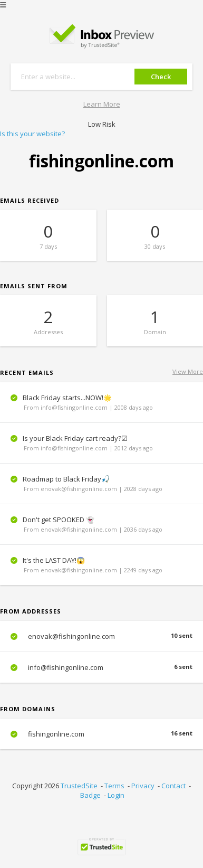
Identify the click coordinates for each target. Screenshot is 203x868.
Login (116, 795)
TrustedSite (79, 786)
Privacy (143, 786)
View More (188, 371)
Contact (173, 786)
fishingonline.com (101, 734)
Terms (114, 786)
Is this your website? (32, 134)
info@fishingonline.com (101, 667)
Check (161, 77)
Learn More (102, 104)
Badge (90, 795)
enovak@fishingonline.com (101, 636)
